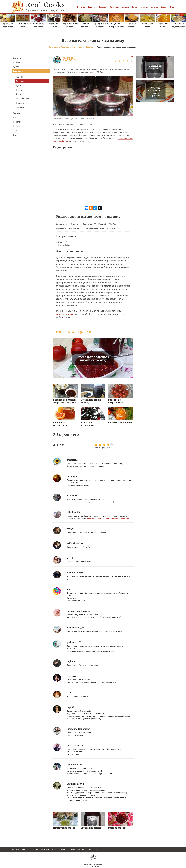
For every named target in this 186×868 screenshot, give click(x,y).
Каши (135, 7)
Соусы (164, 7)
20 (132, 57)
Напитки (144, 7)
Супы (172, 7)
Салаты (154, 7)
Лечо (19, 94)
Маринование (23, 99)
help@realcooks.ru (93, 867)
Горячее (92, 7)
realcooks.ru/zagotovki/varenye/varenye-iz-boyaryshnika (108, 518)
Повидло (20, 103)
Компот (20, 90)
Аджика (20, 77)
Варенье (20, 81)
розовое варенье (65, 314)
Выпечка (81, 7)
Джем (19, 86)
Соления (20, 107)
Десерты (103, 7)
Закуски (126, 7)
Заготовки (114, 7)
